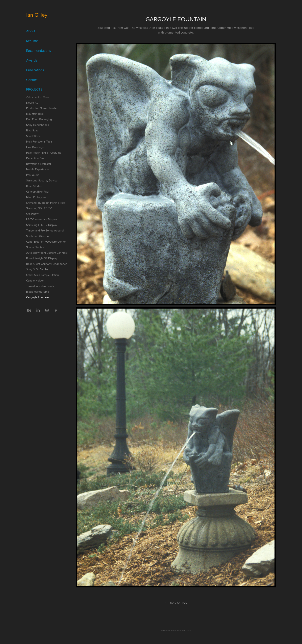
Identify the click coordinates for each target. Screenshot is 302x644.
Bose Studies (34, 186)
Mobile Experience (38, 169)
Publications (35, 70)
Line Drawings (35, 147)
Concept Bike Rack (38, 192)
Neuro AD (32, 103)
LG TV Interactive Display (42, 219)
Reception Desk (36, 158)
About (31, 31)
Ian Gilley (37, 15)
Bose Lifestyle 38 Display (42, 258)
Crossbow (32, 214)
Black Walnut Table (38, 292)
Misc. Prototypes (36, 197)
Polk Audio (33, 175)
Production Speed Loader (42, 108)
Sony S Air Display (37, 269)
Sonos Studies (35, 247)
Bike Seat (32, 130)
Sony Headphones (38, 125)
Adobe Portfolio (183, 630)
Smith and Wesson (37, 236)
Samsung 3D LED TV (39, 208)
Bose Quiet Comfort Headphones (47, 264)
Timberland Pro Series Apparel (45, 230)
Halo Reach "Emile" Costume (44, 153)
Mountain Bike (35, 114)
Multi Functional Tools (39, 142)
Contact (32, 80)
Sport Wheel (34, 136)
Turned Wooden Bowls (40, 286)
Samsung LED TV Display (42, 225)
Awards (32, 60)
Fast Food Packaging (39, 119)
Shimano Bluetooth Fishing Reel (46, 203)
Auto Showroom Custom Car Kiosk (47, 253)
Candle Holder (35, 281)
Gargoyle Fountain (37, 297)
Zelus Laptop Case (38, 97)
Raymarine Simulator (39, 164)
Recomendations (39, 51)
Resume (32, 41)
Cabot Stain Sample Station (43, 275)
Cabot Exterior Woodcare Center (46, 242)
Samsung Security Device (42, 180)
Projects (34, 89)
